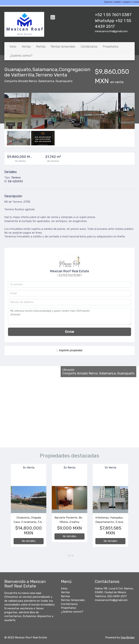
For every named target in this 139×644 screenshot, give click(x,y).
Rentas (41, 47)
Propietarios (111, 47)
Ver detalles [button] (29, 541)
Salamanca (46, 81)
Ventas (26, 47)
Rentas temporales (63, 47)
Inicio (13, 47)
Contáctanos (89, 47)
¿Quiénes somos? (21, 56)
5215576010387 (70, 275)
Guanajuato (64, 81)
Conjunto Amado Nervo (21, 81)
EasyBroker (128, 637)
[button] (8, 507)
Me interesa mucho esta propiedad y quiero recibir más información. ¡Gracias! (69, 316)
